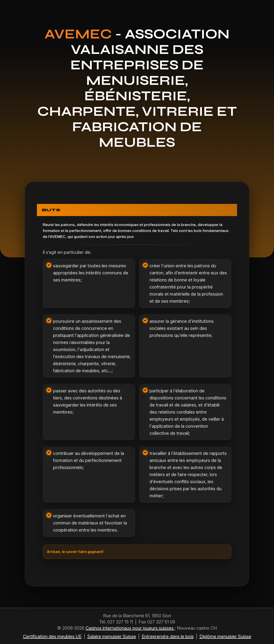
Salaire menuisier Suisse (112, 636)
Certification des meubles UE (52, 636)
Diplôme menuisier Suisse (225, 636)
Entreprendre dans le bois (168, 636)
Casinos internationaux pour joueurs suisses (130, 628)
